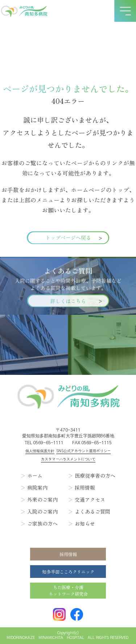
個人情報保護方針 (40, 451)
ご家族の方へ (42, 523)
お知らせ (85, 523)
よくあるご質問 (92, 511)
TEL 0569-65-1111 (44, 443)
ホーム (35, 475)
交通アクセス (90, 499)
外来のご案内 (42, 499)
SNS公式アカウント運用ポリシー (83, 451)
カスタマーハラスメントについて (68, 459)
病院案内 (37, 487)
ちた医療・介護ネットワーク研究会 (68, 591)
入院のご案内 (42, 511)
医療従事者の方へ (95, 475)
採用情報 (85, 487)
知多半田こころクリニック (68, 572)
